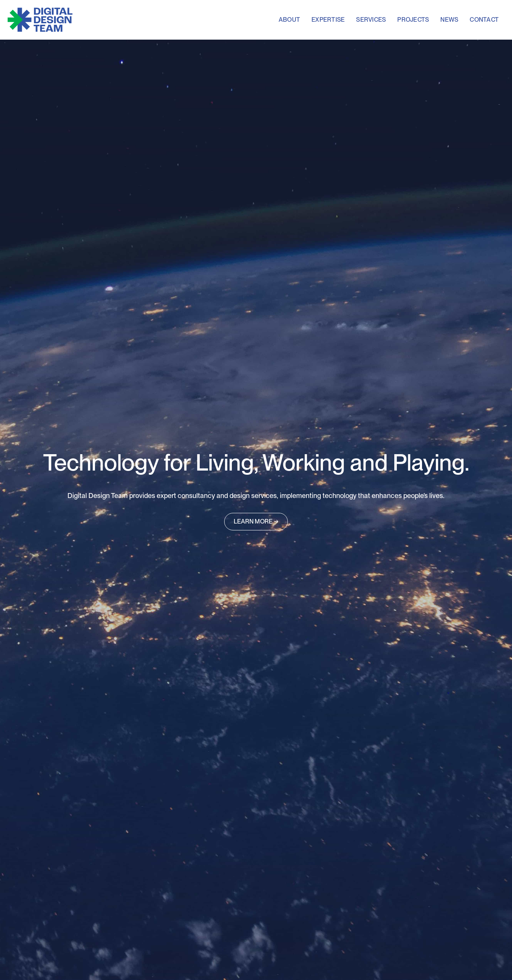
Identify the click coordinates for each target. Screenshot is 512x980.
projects (413, 20)
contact (484, 20)
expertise (328, 20)
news (449, 20)
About (289, 20)
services (371, 20)
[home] (40, 20)
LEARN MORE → (256, 521)
